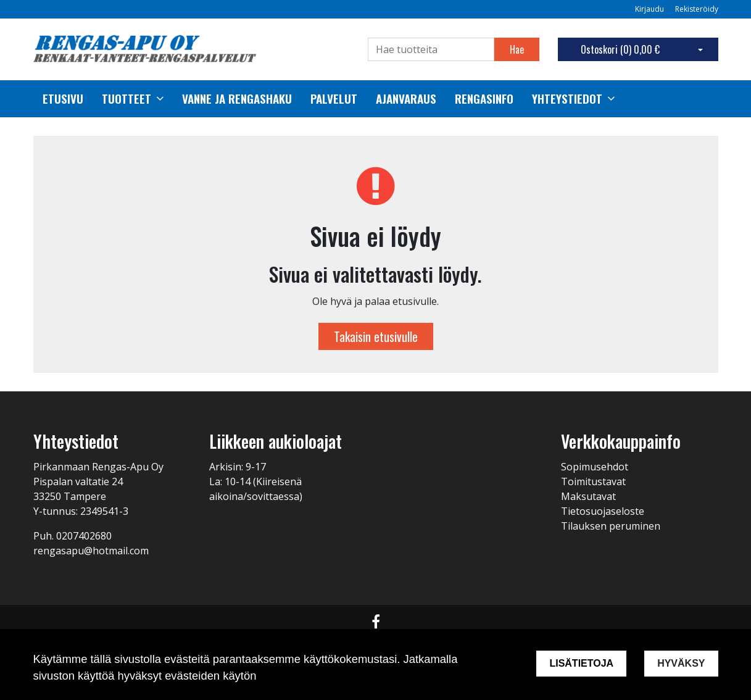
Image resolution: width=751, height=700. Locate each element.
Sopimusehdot (595, 467)
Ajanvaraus (406, 99)
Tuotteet (127, 99)
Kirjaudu (650, 9)
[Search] (431, 49)
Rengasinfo (484, 99)
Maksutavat (588, 496)
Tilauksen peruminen (611, 526)
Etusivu (63, 99)
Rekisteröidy (697, 9)
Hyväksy (681, 663)
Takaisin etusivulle (376, 336)
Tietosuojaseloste (603, 511)
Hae (517, 49)
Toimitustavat (593, 481)
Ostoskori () (620, 49)
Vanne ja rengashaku (237, 99)
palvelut (334, 99)
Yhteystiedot (567, 99)
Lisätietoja (581, 663)
